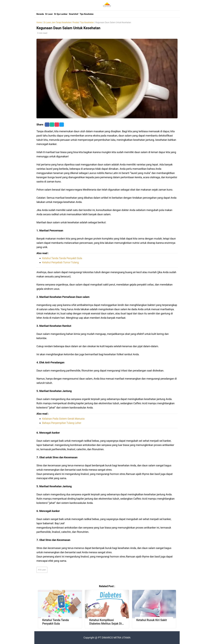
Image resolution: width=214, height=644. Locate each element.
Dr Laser (49, 14)
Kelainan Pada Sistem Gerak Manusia (63, 419)
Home (39, 22)
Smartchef (74, 14)
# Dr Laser (42, 570)
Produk (76, 22)
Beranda (40, 14)
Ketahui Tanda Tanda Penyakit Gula (62, 258)
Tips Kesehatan (87, 14)
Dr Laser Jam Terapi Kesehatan (57, 22)
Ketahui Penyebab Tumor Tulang (60, 262)
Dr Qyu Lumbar (61, 14)
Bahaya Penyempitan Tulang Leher (62, 423)
